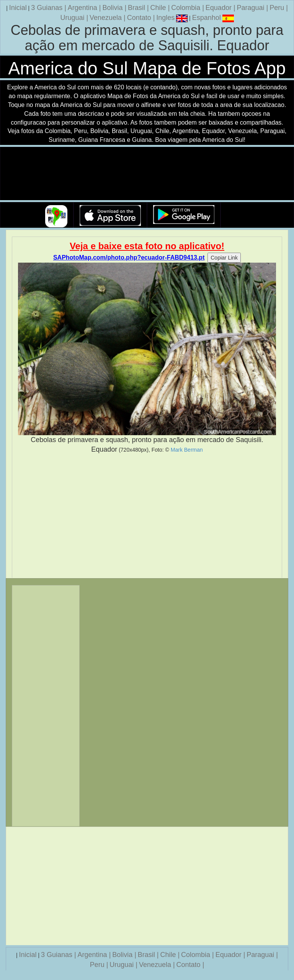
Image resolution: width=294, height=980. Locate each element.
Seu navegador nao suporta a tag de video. (147, 174)
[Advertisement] (147, 516)
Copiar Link (224, 258)
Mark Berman (187, 450)
